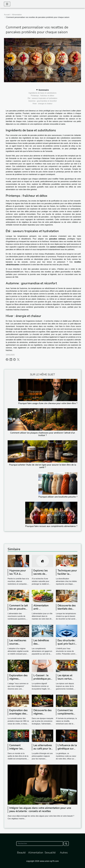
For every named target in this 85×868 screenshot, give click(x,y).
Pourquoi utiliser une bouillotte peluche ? (58, 497)
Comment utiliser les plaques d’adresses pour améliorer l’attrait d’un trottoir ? (43, 434)
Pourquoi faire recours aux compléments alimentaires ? (51, 526)
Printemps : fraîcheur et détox (42, 96)
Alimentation (17, 15)
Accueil (7, 15)
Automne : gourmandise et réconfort (42, 101)
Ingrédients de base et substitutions (42, 93)
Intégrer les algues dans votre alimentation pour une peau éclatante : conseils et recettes (40, 810)
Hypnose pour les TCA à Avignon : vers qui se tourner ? (18, 576)
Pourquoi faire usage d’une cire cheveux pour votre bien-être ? (48, 403)
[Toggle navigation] (7, 4)
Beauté (21, 853)
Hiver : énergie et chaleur (43, 104)
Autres (64, 853)
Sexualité (50, 853)
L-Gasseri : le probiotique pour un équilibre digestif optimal (43, 680)
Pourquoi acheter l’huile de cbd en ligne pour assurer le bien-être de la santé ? (43, 466)
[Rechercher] (40, 844)
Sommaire (44, 90)
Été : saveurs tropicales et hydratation (42, 98)
